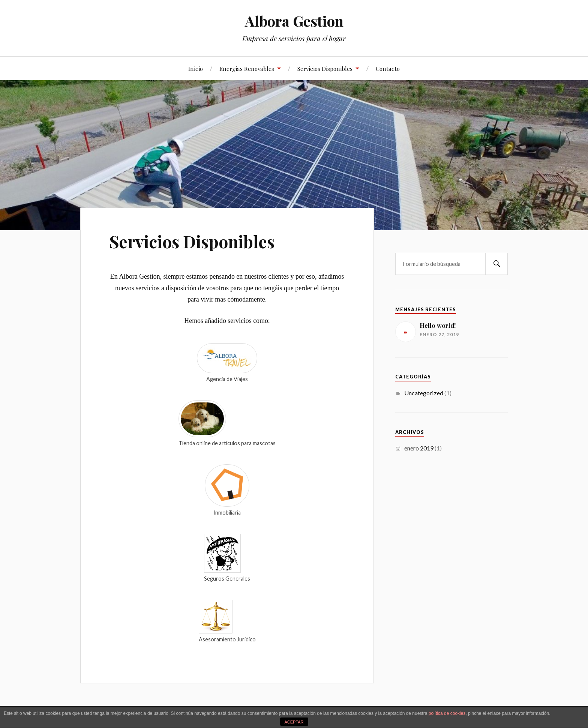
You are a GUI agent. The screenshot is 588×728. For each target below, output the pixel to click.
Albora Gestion (294, 21)
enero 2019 (419, 448)
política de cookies (447, 713)
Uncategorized (424, 393)
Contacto (388, 68)
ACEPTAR (294, 722)
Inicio (196, 68)
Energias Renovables (247, 68)
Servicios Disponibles (325, 68)
